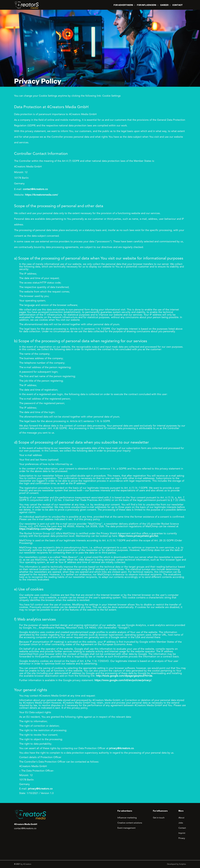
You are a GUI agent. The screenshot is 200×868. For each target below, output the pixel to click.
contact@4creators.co (35, 189)
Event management (126, 828)
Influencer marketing (127, 818)
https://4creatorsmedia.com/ (41, 195)
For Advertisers (123, 6)
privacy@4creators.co (121, 748)
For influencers (147, 6)
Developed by (176, 864)
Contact (177, 6)
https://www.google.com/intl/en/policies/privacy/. (123, 680)
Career (164, 6)
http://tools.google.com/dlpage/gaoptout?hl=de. (124, 676)
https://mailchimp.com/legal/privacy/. (41, 529)
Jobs (181, 823)
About (181, 818)
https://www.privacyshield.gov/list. (139, 536)
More (181, 811)
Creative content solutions (130, 823)
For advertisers (125, 811)
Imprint (182, 833)
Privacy (182, 838)
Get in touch (159, 818)
